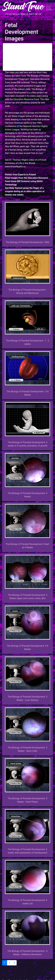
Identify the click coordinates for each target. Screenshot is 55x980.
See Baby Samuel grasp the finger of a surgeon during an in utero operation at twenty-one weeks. (25, 191)
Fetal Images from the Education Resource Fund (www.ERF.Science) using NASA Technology (26, 181)
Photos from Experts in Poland (20, 175)
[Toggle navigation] (49, 8)
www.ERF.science (20, 82)
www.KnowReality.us (15, 167)
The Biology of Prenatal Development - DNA (27, 242)
